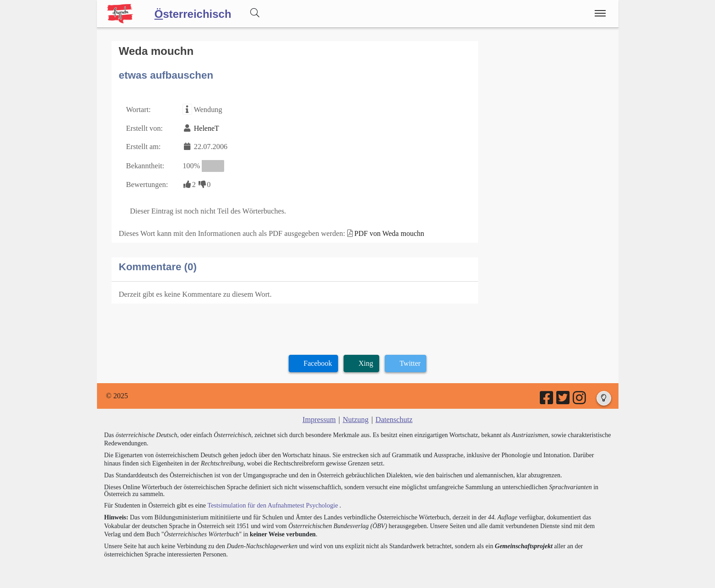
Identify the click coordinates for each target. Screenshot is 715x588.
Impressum (320, 416)
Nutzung (356, 416)
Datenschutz (393, 416)
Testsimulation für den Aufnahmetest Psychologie (271, 501)
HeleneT (205, 127)
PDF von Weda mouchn (384, 231)
